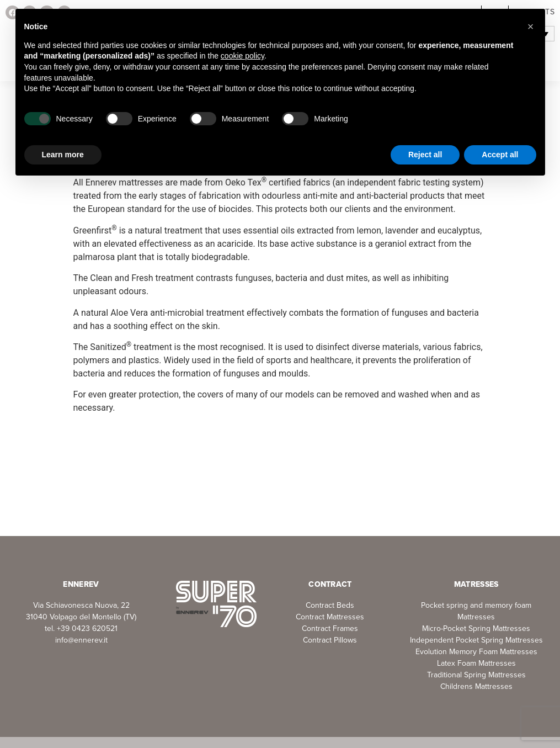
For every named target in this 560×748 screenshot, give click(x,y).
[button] (531, 26)
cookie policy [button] (242, 56)
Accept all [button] (500, 155)
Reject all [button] (425, 155)
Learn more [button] (63, 155)
